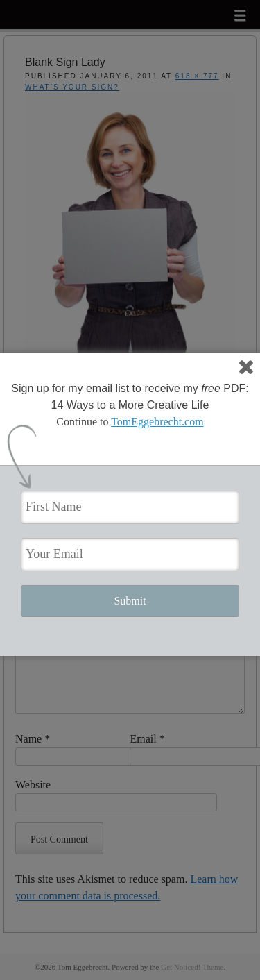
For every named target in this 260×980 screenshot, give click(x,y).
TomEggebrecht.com (157, 422)
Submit (130, 601)
